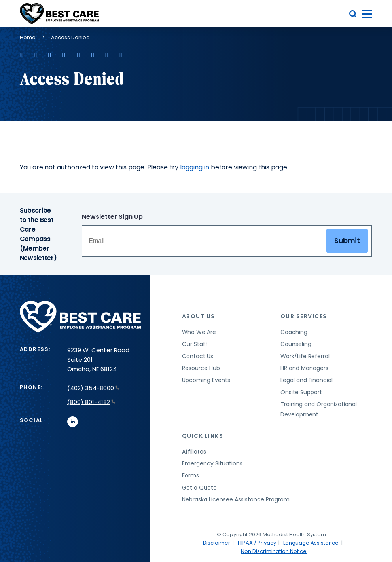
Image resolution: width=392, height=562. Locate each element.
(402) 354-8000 (93, 388)
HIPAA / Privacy (257, 543)
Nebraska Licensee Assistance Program (236, 499)
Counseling (296, 344)
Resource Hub (201, 368)
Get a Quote (199, 488)
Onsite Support (301, 392)
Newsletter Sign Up (112, 217)
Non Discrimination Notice (274, 551)
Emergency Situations (212, 463)
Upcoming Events (206, 380)
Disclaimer (217, 543)
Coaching (294, 332)
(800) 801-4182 (91, 402)
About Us (199, 316)
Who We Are (199, 332)
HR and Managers (304, 368)
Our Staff (195, 344)
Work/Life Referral (305, 356)
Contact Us (198, 356)
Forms (190, 475)
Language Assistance (311, 543)
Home (28, 37)
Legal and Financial (307, 380)
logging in (195, 167)
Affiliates (194, 452)
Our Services (304, 316)
